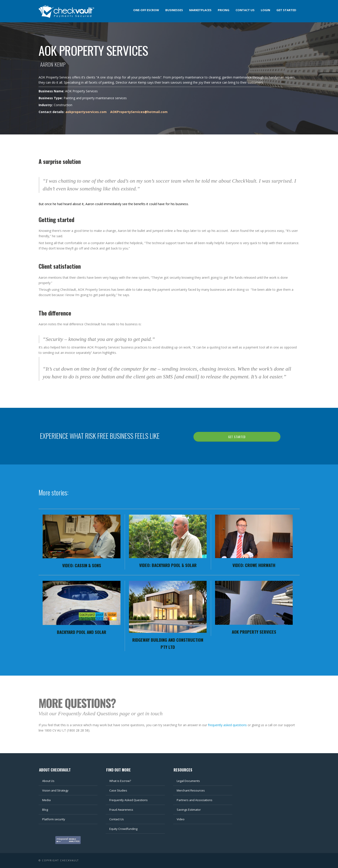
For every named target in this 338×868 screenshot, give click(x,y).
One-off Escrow (146, 10)
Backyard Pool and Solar (82, 632)
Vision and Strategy (55, 790)
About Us (48, 781)
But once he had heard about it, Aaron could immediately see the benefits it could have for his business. (114, 204)
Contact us (245, 10)
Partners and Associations (195, 800)
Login (265, 10)
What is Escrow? (120, 781)
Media (46, 800)
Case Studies (118, 790)
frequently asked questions (227, 725)
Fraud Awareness (121, 810)
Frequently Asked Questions (129, 800)
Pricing (224, 10)
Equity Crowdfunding (123, 829)
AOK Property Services (254, 632)
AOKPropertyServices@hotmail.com (139, 112)
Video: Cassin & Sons (82, 565)
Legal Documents (188, 781)
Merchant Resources (191, 790)
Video (181, 819)
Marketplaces (200, 10)
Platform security (54, 819)
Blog (45, 810)
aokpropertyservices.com (86, 112)
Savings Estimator (189, 810)
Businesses (174, 10)
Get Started (286, 10)
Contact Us (117, 819)
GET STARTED (237, 437)
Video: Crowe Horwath (254, 565)
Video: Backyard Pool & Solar (168, 565)
